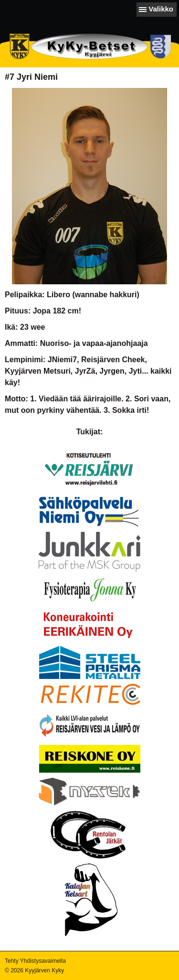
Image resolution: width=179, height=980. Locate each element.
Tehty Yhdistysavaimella (35, 961)
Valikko (161, 9)
